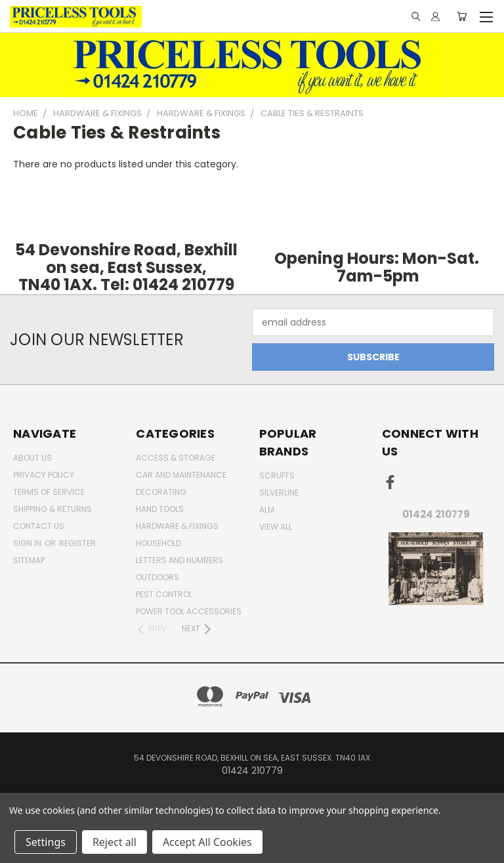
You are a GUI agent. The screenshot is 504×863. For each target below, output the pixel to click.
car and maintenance (181, 475)
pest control (164, 594)
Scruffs (277, 475)
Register (77, 543)
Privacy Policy (44, 475)
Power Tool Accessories (189, 611)
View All (276, 527)
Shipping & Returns (52, 509)
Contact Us (39, 526)
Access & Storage (176, 458)
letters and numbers (179, 560)
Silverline (279, 493)
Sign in (28, 543)
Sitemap (29, 560)
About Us (32, 458)
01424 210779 (436, 514)
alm (267, 510)
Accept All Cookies (207, 842)
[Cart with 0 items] (462, 16)
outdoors (157, 577)
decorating (161, 492)
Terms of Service (49, 492)
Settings (46, 842)
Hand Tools (160, 509)
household (158, 543)
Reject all (115, 842)
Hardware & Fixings (177, 526)
